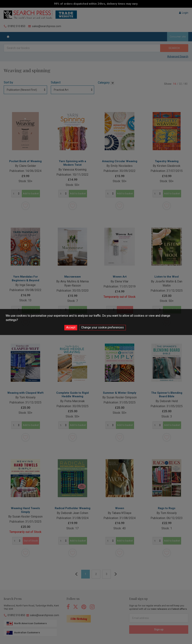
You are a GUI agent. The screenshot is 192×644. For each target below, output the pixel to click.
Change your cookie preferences (102, 327)
